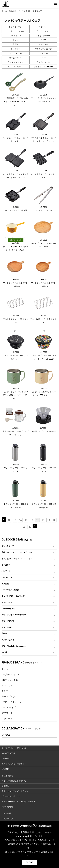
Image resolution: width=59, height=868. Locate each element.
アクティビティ (8, 640)
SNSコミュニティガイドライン (15, 791)
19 (49, 520)
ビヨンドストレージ (11, 702)
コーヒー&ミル (15, 58)
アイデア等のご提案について (14, 781)
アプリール (7, 713)
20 (54, 520)
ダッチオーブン (15, 27)
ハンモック (6, 571)
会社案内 (5, 769)
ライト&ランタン (8, 577)
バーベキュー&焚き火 (10, 590)
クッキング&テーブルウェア (13, 596)
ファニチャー (7, 565)
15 (26, 520)
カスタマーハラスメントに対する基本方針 (20, 802)
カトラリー (43, 44)
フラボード (7, 718)
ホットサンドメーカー (43, 67)
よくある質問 (7, 776)
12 (9, 520)
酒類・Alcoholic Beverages (13, 646)
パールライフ (7, 819)
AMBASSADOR (8, 753)
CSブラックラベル (11, 674)
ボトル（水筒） (8, 602)
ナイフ (43, 40)
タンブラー (15, 49)
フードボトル (43, 53)
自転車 (4, 633)
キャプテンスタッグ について (14, 748)
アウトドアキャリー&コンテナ (14, 615)
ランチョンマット (15, 62)
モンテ (5, 691)
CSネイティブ (9, 707)
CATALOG (6, 759)
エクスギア (7, 685)
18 (43, 520)
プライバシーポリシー (11, 796)
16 (32, 520)
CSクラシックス (10, 680)
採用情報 (5, 786)
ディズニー (7, 735)
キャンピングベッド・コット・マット (17, 559)
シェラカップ (15, 36)
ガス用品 (5, 584)
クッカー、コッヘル (15, 31)
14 (20, 520)
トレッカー (7, 669)
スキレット (43, 27)
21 (24, 527)
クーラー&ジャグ (8, 609)
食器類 (15, 44)
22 (30, 527)
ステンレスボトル (15, 53)
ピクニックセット (15, 67)
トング (15, 40)
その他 (4, 652)
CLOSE (30, 862)
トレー (43, 58)
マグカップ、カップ (43, 49)
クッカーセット (43, 31)
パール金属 (6, 813)
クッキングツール (43, 36)
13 (15, 520)
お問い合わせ (7, 807)
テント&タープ (8, 546)
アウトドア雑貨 (8, 621)
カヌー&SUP (7, 627)
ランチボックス (43, 62)
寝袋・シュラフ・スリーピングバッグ (17, 552)
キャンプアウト (9, 696)
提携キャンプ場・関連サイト (14, 764)
